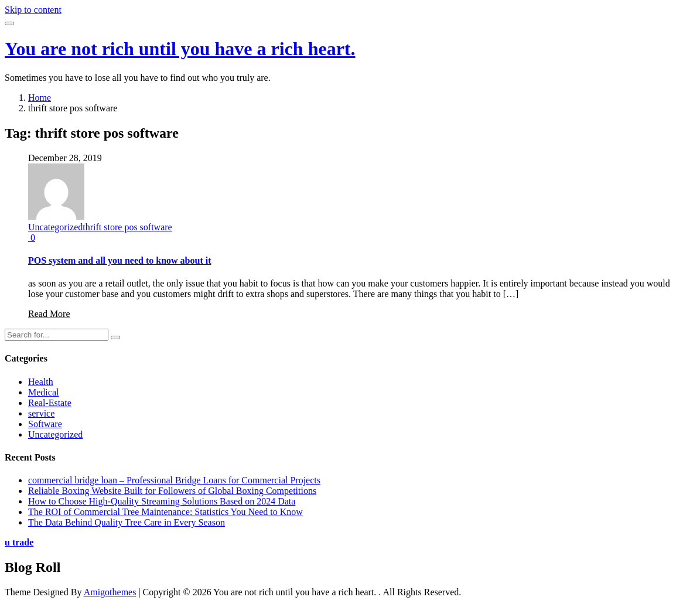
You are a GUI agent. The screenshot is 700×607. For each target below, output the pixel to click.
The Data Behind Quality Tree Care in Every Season (127, 522)
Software (45, 424)
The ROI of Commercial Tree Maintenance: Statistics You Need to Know (165, 512)
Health (41, 382)
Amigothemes (110, 592)
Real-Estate (50, 403)
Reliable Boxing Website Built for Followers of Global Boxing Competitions (172, 491)
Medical (43, 392)
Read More (49, 314)
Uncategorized (55, 227)
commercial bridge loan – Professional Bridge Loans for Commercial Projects (174, 480)
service (41, 413)
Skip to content (33, 10)
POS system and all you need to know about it (120, 260)
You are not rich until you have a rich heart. (180, 49)
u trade (19, 542)
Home (40, 98)
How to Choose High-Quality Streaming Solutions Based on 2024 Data (162, 501)
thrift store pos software (127, 227)
